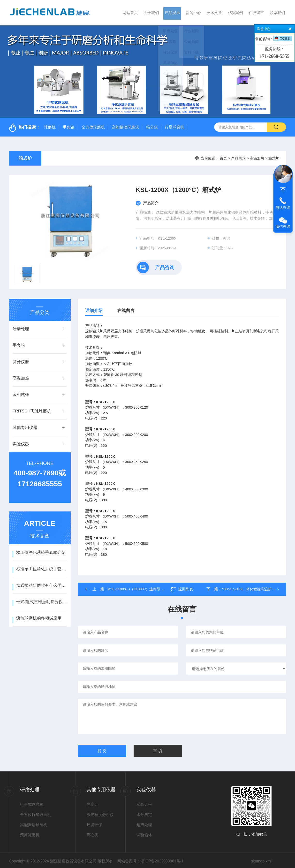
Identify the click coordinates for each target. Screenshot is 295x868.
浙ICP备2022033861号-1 (162, 859)
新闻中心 (193, 12)
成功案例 (235, 12)
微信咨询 (283, 226)
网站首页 (130, 12)
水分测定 (144, 813)
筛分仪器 (21, 360)
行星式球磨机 (32, 803)
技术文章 (214, 12)
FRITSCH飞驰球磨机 (32, 409)
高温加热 (257, 156)
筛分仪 (152, 126)
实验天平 (144, 803)
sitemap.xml (261, 859)
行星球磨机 (174, 126)
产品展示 (172, 12)
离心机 (92, 833)
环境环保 (94, 823)
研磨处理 (21, 327)
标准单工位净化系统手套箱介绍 (42, 567)
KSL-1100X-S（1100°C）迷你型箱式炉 (140, 587)
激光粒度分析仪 (100, 813)
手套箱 (68, 126)
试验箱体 (144, 833)
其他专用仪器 (25, 426)
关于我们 (151, 12)
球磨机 (50, 126)
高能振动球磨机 (34, 823)
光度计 (92, 803)
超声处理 (144, 823)
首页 (223, 156)
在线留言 (256, 12)
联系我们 (277, 12)
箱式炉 (25, 157)
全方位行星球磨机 (36, 813)
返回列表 (182, 587)
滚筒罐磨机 (30, 833)
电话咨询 (283, 208)
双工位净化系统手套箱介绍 (41, 551)
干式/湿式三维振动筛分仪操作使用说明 (42, 600)
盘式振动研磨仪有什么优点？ (42, 584)
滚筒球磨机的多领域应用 (39, 617)
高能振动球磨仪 (125, 126)
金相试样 (21, 393)
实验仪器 (21, 442)
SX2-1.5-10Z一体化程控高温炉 (247, 587)
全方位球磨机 (93, 126)
